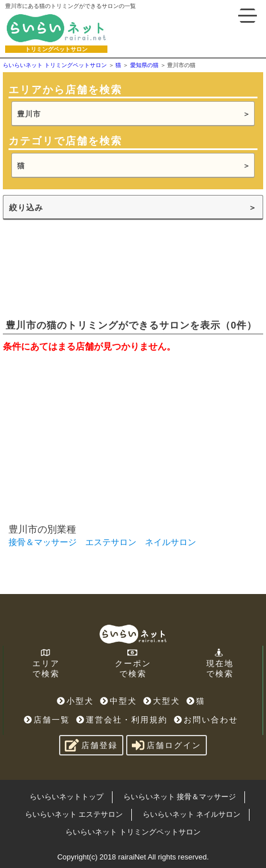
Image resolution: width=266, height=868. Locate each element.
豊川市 (29, 114)
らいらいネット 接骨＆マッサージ (180, 797)
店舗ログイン (167, 745)
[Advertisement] (88, 268)
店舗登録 (91, 745)
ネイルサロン (171, 542)
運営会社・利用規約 (122, 720)
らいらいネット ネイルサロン (192, 814)
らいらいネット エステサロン (74, 814)
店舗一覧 (47, 720)
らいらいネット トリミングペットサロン (133, 832)
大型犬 (162, 701)
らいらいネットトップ (66, 797)
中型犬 (119, 701)
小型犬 (75, 701)
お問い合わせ (206, 720)
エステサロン (111, 542)
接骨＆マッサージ (43, 542)
